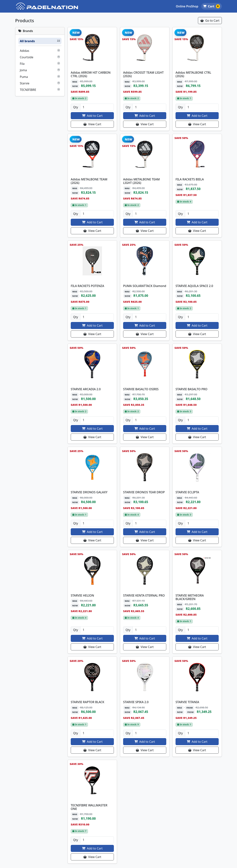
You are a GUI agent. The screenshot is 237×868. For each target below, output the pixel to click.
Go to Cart (210, 21)
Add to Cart (92, 116)
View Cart (92, 124)
